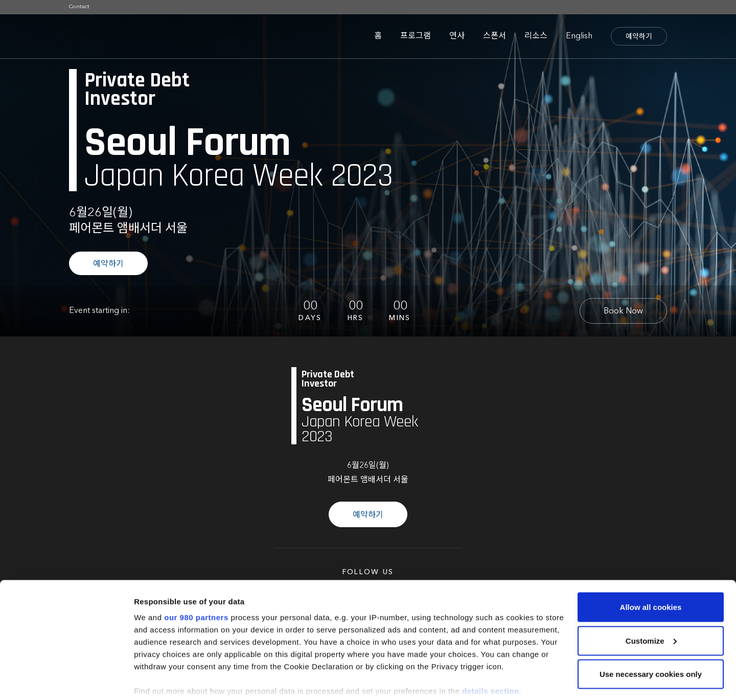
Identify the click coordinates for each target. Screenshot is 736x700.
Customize (651, 590)
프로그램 (416, 36)
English (579, 36)
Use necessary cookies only (651, 624)
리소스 (536, 36)
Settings (149, 680)
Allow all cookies (651, 557)
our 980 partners (196, 567)
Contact (79, 7)
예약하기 (639, 37)
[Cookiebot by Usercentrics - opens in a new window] (66, 680)
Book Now (623, 311)
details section (491, 640)
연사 (457, 36)
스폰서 (494, 36)
